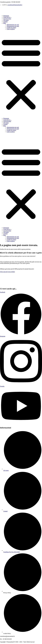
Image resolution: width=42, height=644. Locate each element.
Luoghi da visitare (11, 28)
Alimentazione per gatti (13, 26)
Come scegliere (11, 29)
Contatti (5, 22)
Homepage (6, 16)
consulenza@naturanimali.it (15, 5)
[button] (21, 74)
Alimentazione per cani (13, 25)
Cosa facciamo (7, 19)
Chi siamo (6, 20)
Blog (5, 23)
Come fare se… (7, 17)
